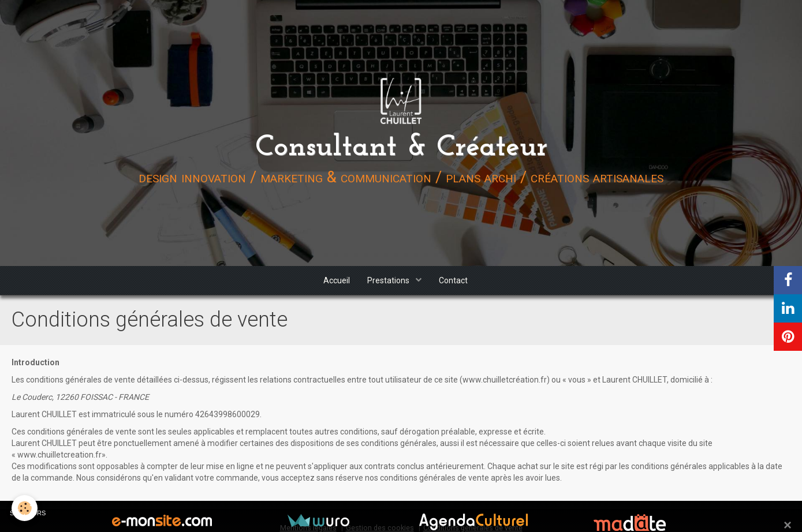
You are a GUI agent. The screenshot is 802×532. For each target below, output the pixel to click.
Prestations (389, 280)
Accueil (337, 280)
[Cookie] (25, 508)
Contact (453, 280)
